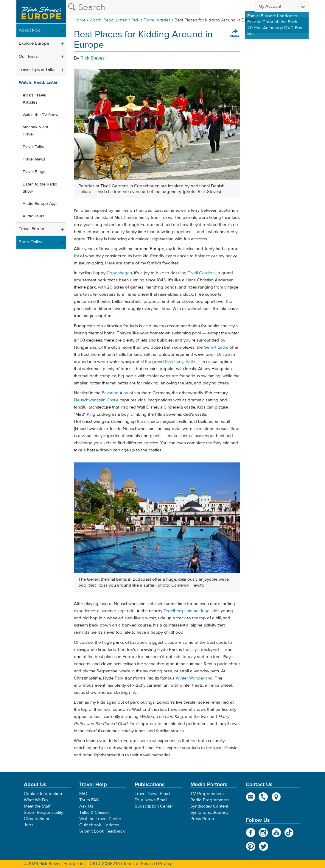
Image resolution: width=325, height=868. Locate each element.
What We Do (36, 800)
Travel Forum (31, 229)
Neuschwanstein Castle (96, 400)
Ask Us (86, 806)
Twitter (263, 846)
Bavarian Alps (115, 393)
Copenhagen (119, 273)
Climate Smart (37, 819)
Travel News (34, 159)
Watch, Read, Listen (109, 20)
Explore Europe (34, 43)
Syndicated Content (209, 806)
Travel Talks (33, 147)
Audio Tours (34, 216)
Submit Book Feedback (102, 831)
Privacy (165, 864)
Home (80, 20)
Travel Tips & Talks (37, 70)
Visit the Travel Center (100, 819)
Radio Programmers (210, 800)
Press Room (202, 819)
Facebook (251, 833)
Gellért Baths (216, 347)
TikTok (289, 833)
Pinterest (251, 846)
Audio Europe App (40, 204)
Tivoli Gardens (202, 273)
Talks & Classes (94, 812)
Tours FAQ (89, 800)
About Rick (29, 30)
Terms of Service (139, 864)
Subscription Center (154, 806)
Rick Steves (92, 58)
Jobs (29, 825)
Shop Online (31, 242)
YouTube (276, 833)
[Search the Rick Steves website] (133, 7)
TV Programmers (207, 794)
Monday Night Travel (35, 131)
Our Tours (28, 56)
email (251, 797)
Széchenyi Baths (181, 362)
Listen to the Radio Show (40, 188)
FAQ (83, 794)
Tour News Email (151, 800)
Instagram (263, 833)
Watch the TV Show (41, 115)
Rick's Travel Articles (151, 20)
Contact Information (43, 794)
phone (263, 797)
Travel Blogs (34, 172)
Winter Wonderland (194, 678)
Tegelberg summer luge (186, 611)
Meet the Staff (37, 806)
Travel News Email (152, 794)
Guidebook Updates (99, 825)
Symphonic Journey (209, 812)
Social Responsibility (43, 812)
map (276, 797)
